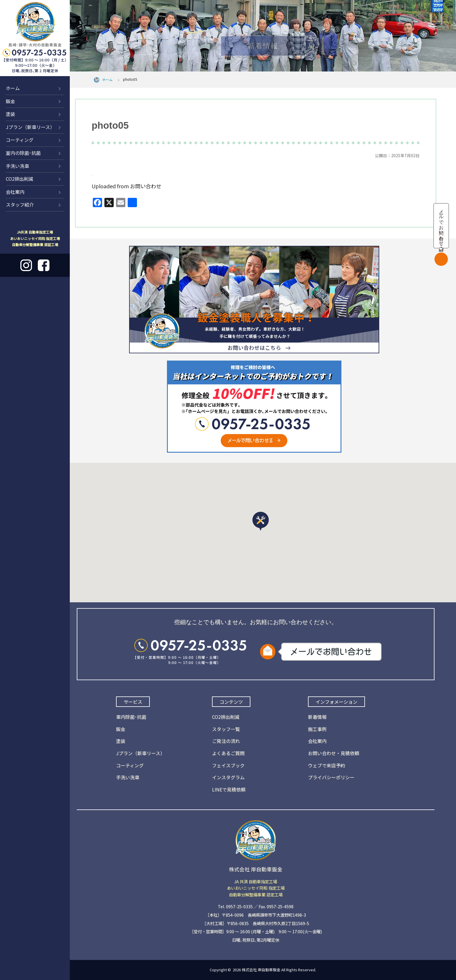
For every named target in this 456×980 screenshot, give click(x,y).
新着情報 (317, 717)
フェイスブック (228, 765)
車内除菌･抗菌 (131, 717)
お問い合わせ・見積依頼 (334, 753)
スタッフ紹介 (20, 205)
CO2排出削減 (19, 179)
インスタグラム (228, 777)
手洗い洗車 (17, 166)
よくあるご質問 (228, 753)
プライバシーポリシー (331, 777)
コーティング (20, 140)
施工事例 (317, 729)
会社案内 (15, 192)
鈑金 (10, 101)
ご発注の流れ (226, 741)
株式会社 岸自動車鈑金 (261, 970)
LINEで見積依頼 (229, 789)
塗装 (10, 114)
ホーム (13, 88)
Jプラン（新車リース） (30, 127)
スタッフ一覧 (226, 729)
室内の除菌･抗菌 (23, 153)
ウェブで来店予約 (327, 765)
